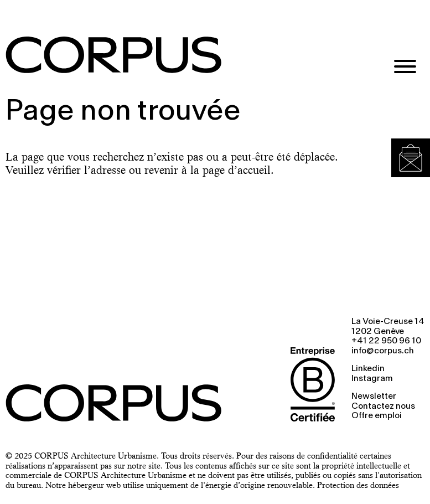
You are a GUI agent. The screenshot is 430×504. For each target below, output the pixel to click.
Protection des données (358, 485)
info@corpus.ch (383, 351)
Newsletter (374, 397)
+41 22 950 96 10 (386, 341)
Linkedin (368, 369)
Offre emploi (377, 416)
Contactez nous (383, 407)
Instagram (372, 379)
